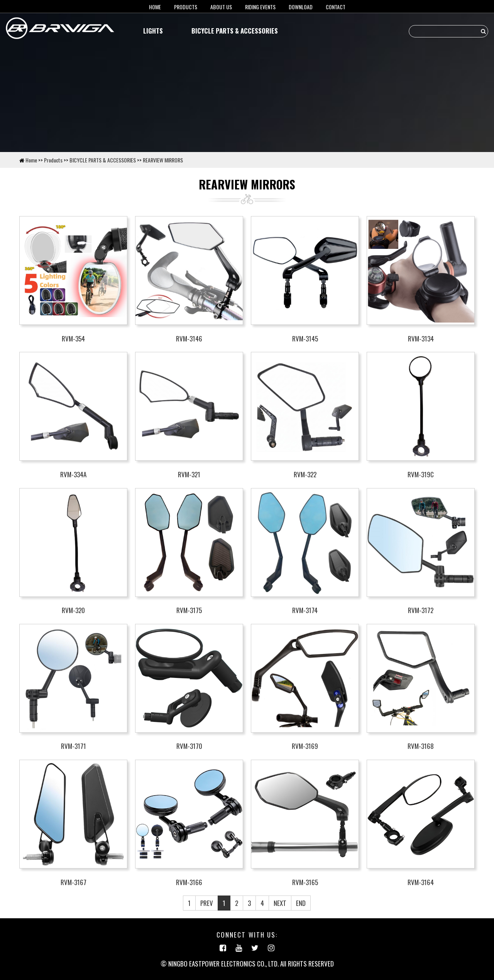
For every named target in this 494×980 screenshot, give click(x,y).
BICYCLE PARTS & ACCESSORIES (235, 31)
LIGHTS (153, 31)
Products (186, 7)
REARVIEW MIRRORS (163, 160)
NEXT (280, 903)
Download (301, 7)
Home (31, 160)
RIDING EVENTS (260, 7)
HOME (155, 7)
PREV (207, 903)
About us (221, 7)
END (301, 903)
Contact (336, 7)
